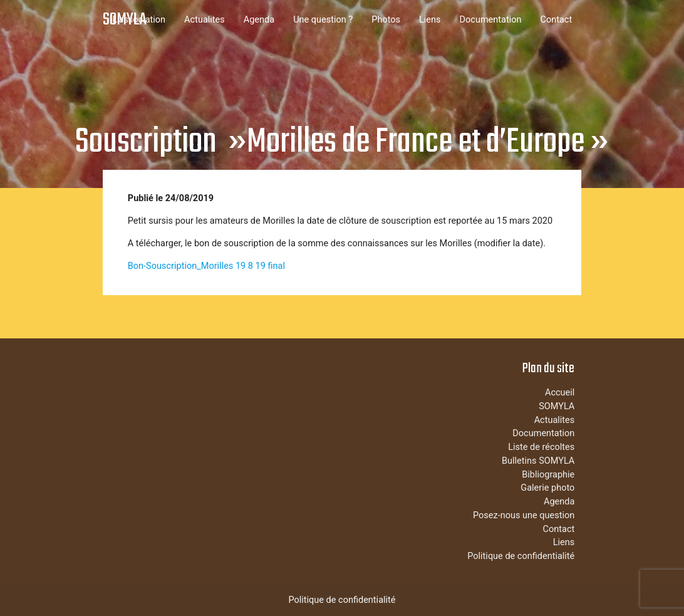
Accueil (560, 393)
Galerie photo (547, 488)
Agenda (259, 20)
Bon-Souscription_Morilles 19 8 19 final (206, 266)
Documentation (491, 20)
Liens (430, 20)
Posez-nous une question (524, 515)
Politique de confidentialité (521, 556)
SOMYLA (125, 20)
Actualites (205, 20)
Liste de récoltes (541, 447)
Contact (557, 20)
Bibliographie (548, 475)
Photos (386, 20)
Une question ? (323, 20)
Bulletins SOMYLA (538, 461)
